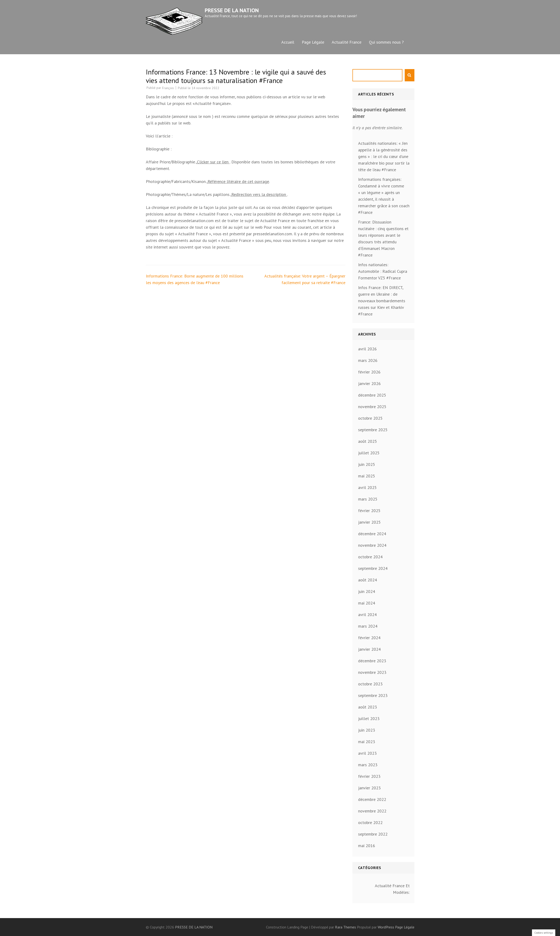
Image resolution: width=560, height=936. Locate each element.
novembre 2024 (372, 545)
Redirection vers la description (259, 194)
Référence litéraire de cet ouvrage (238, 181)
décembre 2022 (372, 799)
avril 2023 (367, 753)
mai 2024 (367, 603)
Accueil (288, 42)
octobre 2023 (370, 684)
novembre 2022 (372, 811)
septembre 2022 (373, 834)
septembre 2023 (373, 695)
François (168, 88)
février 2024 (369, 638)
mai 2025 (367, 476)
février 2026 (369, 372)
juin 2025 (367, 464)
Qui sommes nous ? (386, 42)
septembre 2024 (373, 568)
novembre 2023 (372, 672)
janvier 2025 (369, 522)
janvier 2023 (369, 788)
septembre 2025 (373, 430)
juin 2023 (367, 730)
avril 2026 (367, 349)
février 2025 (369, 511)
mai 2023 (367, 742)
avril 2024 (367, 615)
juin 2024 (367, 591)
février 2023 (369, 776)
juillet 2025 (369, 453)
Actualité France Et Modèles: (392, 889)
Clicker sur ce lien (213, 162)
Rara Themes (346, 927)
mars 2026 (368, 360)
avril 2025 (367, 487)
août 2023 (368, 707)
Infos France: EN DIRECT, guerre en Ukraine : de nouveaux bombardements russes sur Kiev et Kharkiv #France (382, 301)
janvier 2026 (369, 383)
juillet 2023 (369, 719)
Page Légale (313, 42)
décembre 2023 (372, 661)
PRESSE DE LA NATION (232, 10)
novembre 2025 (372, 407)
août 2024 (368, 580)
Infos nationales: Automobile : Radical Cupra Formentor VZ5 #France (383, 271)
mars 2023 (368, 765)
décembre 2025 (372, 395)
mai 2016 (367, 846)
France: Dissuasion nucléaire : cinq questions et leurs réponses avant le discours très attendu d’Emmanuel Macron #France (383, 238)
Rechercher (410, 75)
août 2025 (368, 441)
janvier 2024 (369, 649)
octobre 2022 (370, 822)
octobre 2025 (370, 418)
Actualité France (347, 42)
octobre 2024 (370, 557)
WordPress (386, 927)
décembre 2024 (372, 534)
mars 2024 (368, 626)
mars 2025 (368, 499)
